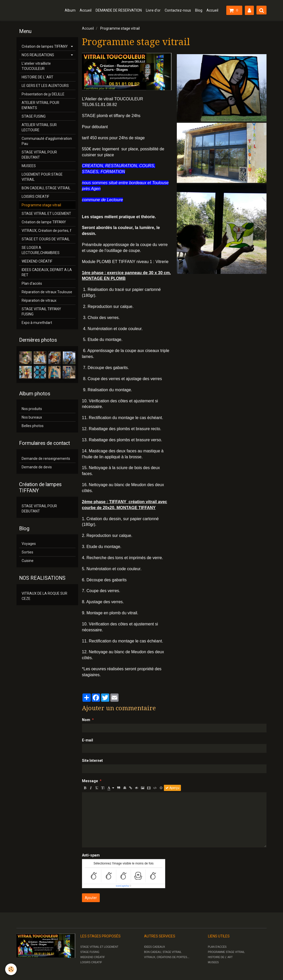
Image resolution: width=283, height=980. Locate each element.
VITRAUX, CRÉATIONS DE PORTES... (167, 957)
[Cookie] (11, 969)
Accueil (86, 10)
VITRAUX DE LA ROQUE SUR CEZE (44, 596)
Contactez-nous (178, 10)
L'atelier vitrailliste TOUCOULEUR (36, 66)
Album (70, 10)
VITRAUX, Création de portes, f (47, 231)
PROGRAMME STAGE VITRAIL (226, 952)
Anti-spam (91, 855)
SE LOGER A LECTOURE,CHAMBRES (41, 250)
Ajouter (91, 898)
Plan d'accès (32, 283)
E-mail (88, 740)
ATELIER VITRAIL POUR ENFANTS (40, 105)
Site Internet (92, 761)
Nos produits (32, 409)
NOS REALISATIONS (38, 55)
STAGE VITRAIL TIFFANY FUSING (41, 312)
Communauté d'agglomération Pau (47, 141)
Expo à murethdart (37, 323)
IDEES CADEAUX (155, 947)
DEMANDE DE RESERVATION (119, 10)
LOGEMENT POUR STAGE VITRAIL (42, 177)
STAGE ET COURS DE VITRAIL (46, 239)
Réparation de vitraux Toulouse (47, 292)
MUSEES (29, 166)
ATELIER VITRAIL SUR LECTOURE (39, 127)
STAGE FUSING (34, 116)
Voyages (29, 544)
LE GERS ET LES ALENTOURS (45, 86)
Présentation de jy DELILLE (43, 94)
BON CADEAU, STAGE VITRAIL (46, 188)
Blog (199, 10)
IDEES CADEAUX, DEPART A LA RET (47, 272)
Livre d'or (153, 10)
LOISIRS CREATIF (35, 197)
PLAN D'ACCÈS (217, 947)
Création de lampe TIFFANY (44, 222)
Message (90, 781)
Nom (86, 720)
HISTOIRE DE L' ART (38, 77)
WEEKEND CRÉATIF (37, 261)
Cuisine (28, 561)
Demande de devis (37, 467)
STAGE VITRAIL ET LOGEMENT (46, 214)
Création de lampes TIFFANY (45, 46)
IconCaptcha (122, 886)
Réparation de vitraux (39, 300)
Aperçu (172, 788)
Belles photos (33, 426)
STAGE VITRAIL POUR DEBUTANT (39, 155)
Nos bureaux (32, 417)
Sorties (27, 552)
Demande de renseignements (46, 459)
